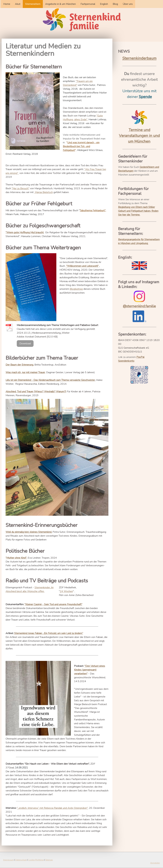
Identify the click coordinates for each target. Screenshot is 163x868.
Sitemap (49, 860)
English (104, 4)
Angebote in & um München (60, 4)
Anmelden (155, 863)
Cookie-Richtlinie (36, 860)
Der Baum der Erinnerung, (20, 365)
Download (25, 344)
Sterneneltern (33, 4)
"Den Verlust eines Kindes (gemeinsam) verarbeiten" (90, 670)
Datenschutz (21, 860)
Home (7, 4)
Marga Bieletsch (44, 192)
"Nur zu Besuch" (20, 188)
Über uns (128, 4)
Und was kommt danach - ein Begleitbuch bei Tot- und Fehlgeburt (81, 146)
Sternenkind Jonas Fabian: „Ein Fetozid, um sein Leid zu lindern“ (49, 633)
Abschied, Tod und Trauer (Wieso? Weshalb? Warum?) (36, 392)
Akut (18, 4)
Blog (115, 4)
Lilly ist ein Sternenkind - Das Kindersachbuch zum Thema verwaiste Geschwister (50, 380)
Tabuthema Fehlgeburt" (93, 210)
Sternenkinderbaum (139, 58)
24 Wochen (66, 591)
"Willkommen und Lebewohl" (82, 266)
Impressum (8, 860)
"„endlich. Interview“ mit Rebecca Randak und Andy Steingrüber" (52, 808)
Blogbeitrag (76, 289)
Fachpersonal (88, 4)
